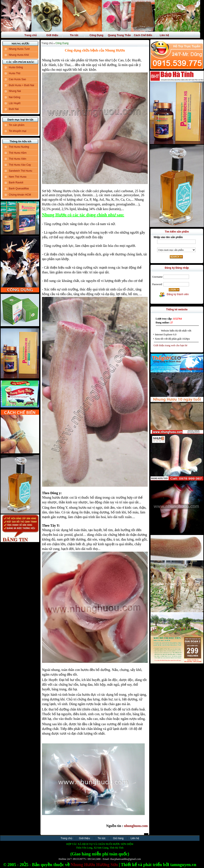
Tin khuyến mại (18, 131)
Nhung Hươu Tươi (19, 49)
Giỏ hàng (118, 838)
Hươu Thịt (15, 73)
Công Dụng (96, 35)
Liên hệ (164, 35)
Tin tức (74, 35)
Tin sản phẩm (17, 125)
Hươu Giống (16, 67)
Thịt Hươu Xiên (17, 159)
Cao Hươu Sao (17, 79)
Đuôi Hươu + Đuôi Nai (21, 85)
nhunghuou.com (136, 826)
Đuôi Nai (14, 109)
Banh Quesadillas (19, 189)
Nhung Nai (15, 91)
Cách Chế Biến (143, 35)
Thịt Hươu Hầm (18, 153)
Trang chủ (31, 35)
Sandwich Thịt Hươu (20, 171)
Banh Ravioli (16, 183)
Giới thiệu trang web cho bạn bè (169, 345)
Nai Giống (15, 97)
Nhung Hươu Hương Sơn (94, 865)
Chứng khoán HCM (20, 195)
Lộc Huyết (15, 103)
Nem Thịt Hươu (18, 177)
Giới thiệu (52, 35)
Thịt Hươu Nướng (19, 147)
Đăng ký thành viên (177, 294)
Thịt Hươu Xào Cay (20, 165)
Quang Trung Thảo (119, 35)
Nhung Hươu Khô (19, 55)
